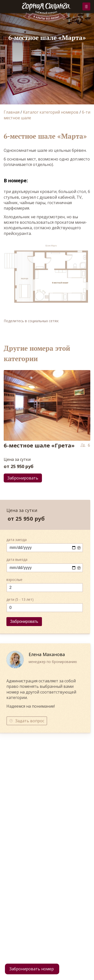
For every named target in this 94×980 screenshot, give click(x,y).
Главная (12, 112)
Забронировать (86, 6)
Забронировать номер (32, 969)
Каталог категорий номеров (51, 112)
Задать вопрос (30, 721)
